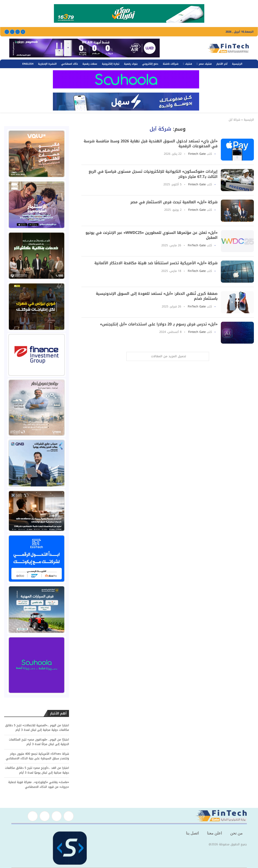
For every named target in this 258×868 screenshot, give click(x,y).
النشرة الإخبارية (47, 64)
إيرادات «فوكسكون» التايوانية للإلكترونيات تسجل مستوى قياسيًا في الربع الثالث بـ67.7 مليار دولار (153, 174)
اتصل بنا (192, 833)
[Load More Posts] (168, 356)
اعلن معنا (214, 833)
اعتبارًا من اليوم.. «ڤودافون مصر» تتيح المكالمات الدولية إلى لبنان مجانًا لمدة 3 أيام (39, 742)
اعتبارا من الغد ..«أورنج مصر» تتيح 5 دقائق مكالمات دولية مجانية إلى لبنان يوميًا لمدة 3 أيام (37, 770)
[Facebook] (23, 32)
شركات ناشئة (171, 64)
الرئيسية (237, 64)
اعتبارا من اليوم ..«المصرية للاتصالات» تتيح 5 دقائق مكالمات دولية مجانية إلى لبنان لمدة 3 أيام (37, 728)
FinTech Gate (197, 245)
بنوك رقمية (131, 64)
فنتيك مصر (205, 64)
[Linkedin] (12, 32)
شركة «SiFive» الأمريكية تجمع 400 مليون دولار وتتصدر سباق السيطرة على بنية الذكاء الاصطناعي (37, 756)
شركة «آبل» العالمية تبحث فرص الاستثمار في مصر (174, 202)
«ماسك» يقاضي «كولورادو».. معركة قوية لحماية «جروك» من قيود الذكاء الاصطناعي (39, 784)
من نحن (236, 833)
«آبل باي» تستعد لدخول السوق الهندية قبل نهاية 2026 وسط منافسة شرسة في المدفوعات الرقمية (151, 144)
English (28, 64)
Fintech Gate (197, 154)
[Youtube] (7, 32)
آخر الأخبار (222, 64)
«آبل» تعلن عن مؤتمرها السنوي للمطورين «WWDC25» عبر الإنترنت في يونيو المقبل (152, 235)
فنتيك (189, 64)
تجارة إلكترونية (111, 64)
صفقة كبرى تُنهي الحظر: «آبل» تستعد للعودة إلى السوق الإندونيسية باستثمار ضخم (157, 296)
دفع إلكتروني (150, 64)
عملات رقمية (90, 64)
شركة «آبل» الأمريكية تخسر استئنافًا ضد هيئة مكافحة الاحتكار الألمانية (156, 263)
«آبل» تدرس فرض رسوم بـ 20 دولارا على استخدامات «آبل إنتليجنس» (159, 324)
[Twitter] (18, 32)
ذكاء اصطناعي (70, 64)
